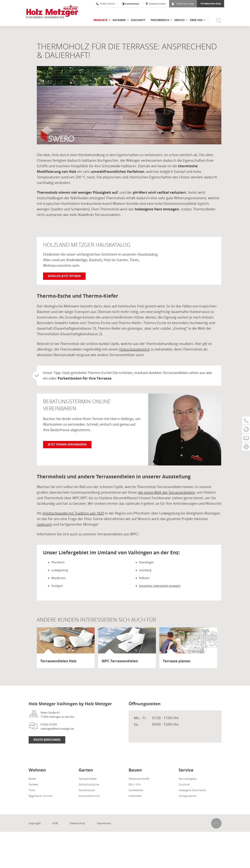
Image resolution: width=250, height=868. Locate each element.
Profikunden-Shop (183, 4)
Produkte (101, 20)
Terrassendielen (88, 779)
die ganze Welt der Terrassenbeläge (167, 492)
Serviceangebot (188, 779)
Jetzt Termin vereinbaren (67, 444)
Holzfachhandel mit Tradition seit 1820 (73, 513)
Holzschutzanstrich (135, 349)
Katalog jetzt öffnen (64, 276)
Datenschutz (77, 823)
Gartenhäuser (87, 790)
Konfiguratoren (188, 796)
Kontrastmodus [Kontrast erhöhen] (132, 4)
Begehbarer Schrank (41, 796)
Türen (32, 790)
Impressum (104, 823)
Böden (32, 779)
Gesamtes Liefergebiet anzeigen (160, 586)
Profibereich (160, 20)
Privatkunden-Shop (211, 4)
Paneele (33, 784)
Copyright (35, 823)
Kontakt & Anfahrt (156, 4)
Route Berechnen (47, 740)
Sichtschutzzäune (89, 784)
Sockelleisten (136, 790)
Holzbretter (135, 796)
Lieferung (44, 524)
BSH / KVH (135, 784)
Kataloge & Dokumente (192, 790)
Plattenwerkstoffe (139, 779)
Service (179, 20)
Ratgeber (119, 20)
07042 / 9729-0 (105, 4)
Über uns (196, 20)
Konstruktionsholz (89, 796)
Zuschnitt (138, 20)
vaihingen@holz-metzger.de (57, 729)
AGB (55, 823)
